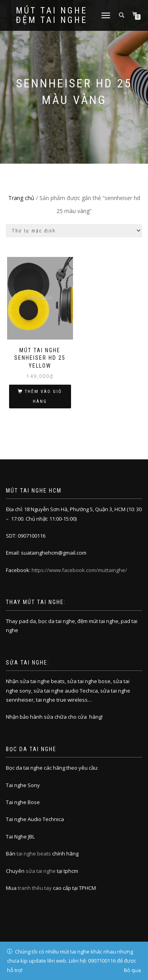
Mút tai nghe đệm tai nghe (52, 15)
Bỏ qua (132, 970)
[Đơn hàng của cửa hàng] (74, 231)
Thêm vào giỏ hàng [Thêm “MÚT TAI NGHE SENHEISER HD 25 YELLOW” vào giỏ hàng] (43, 397)
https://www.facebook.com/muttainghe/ (79, 570)
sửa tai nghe (41, 871)
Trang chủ (21, 198)
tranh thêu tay (35, 888)
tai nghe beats (34, 853)
